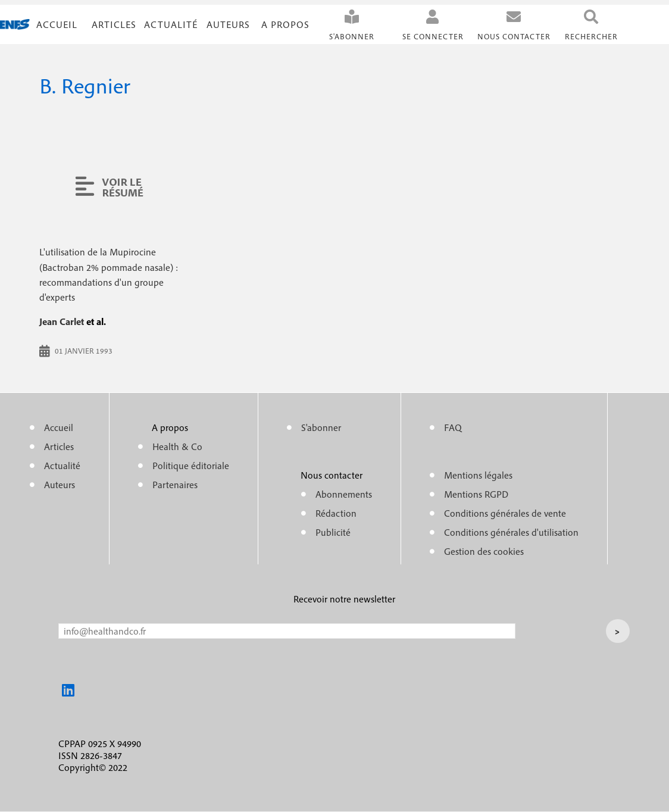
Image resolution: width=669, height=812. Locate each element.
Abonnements (344, 494)
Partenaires (175, 485)
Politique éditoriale (191, 466)
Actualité (171, 24)
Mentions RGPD (476, 494)
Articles (59, 446)
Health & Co (177, 446)
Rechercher (591, 37)
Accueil (57, 24)
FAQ (453, 427)
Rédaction (336, 513)
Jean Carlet (62, 321)
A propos (285, 24)
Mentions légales (478, 475)
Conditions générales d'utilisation (511, 532)
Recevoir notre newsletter (344, 599)
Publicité (333, 532)
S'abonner (352, 37)
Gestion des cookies (484, 551)
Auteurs (228, 24)
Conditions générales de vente (505, 513)
